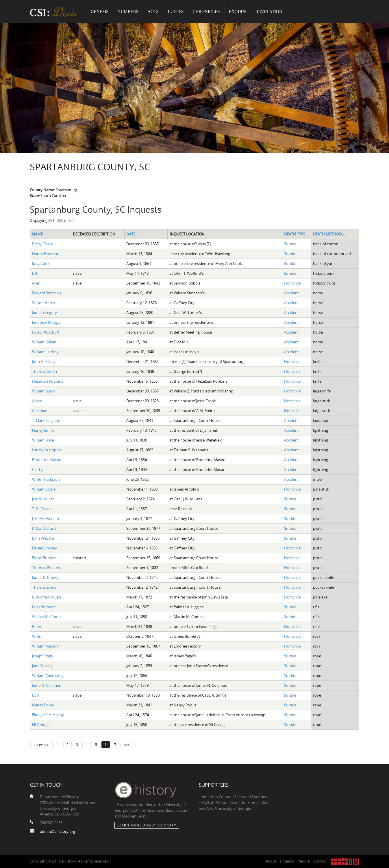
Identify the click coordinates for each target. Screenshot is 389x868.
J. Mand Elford (44, 528)
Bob (36, 695)
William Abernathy (48, 676)
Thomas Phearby (47, 568)
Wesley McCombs (47, 617)
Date (131, 234)
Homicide (292, 283)
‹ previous (41, 744)
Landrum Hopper (47, 450)
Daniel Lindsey (45, 548)
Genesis (100, 12)
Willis (36, 636)
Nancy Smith (43, 430)
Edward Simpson (47, 293)
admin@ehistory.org (58, 831)
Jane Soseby (42, 666)
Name (37, 234)
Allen (36, 283)
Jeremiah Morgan (47, 322)
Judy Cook (41, 263)
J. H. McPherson (46, 519)
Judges (176, 12)
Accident (291, 293)
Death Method (329, 234)
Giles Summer (44, 607)
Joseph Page (42, 656)
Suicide (290, 244)
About (271, 861)
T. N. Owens (42, 509)
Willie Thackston (46, 479)
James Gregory (45, 313)
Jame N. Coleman (47, 685)
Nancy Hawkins (45, 254)
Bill (35, 273)
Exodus (238, 12)
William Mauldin (46, 646)
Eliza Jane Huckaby (48, 715)
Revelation (269, 12)
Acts (153, 12)
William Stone (44, 489)
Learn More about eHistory (147, 825)
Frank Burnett (44, 558)
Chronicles (206, 12)
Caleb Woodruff (46, 332)
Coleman (40, 411)
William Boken (44, 342)
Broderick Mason (47, 460)
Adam (37, 401)
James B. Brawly (45, 577)
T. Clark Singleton (47, 420)
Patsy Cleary (43, 244)
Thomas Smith (45, 371)
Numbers (128, 12)
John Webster (44, 538)
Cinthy (38, 469)
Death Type (295, 234)
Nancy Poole (43, 705)
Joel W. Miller (43, 499)
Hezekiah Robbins (48, 381)
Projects (287, 861)
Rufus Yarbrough (47, 597)
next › (128, 744)
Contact (320, 861)
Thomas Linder (45, 587)
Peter (37, 626)
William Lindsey (45, 352)
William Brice (43, 440)
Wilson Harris (43, 303)
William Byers (43, 391)
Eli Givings (41, 725)
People (304, 861)
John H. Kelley (44, 362)
